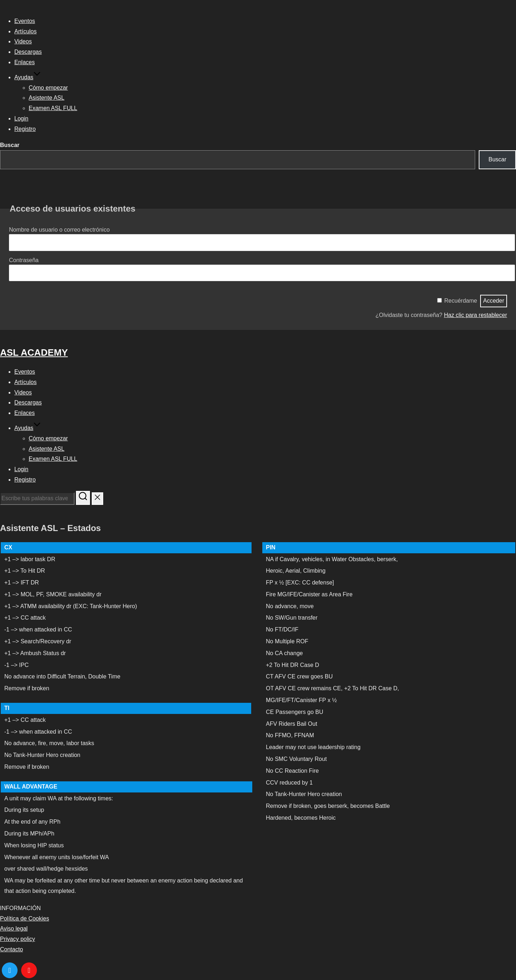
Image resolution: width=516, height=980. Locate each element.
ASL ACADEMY (34, 352)
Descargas (28, 52)
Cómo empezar (48, 88)
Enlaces (25, 62)
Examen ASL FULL (53, 108)
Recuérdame (461, 301)
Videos (23, 41)
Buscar (10, 145)
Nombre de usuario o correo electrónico (59, 230)
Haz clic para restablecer (476, 315)
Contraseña (24, 260)
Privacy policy (18, 939)
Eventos (25, 21)
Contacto (11, 949)
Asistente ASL (47, 98)
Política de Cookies (25, 919)
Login (21, 119)
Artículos (25, 31)
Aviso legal (14, 929)
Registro (25, 129)
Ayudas (28, 77)
